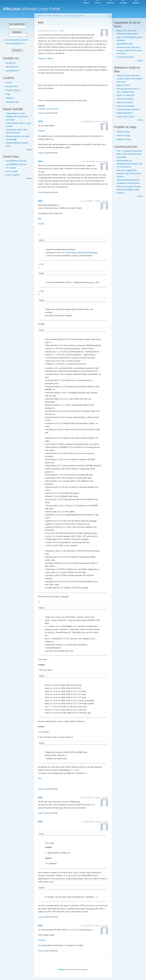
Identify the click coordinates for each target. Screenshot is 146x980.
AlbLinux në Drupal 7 (125, 102)
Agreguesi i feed (12, 102)
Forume (98, 3)
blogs (8, 94)
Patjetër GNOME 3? (125, 113)
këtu (40, 778)
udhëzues (10, 98)
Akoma (29, 150)
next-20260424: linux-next (16, 161)
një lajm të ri (11, 63)
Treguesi (86, 3)
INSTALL (42, 224)
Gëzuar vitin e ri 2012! (126, 117)
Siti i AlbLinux (57, 16)
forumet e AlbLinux (13, 90)
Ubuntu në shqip (123, 136)
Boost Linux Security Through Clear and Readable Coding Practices (128, 190)
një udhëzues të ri (13, 71)
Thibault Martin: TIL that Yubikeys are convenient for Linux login (17, 117)
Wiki (40, 121)
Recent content (12, 86)
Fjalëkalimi (17, 32)
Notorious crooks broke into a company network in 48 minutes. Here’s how (130, 50)
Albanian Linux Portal (31, 9)
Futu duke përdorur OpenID (17, 40)
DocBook (42, 940)
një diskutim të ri (12, 67)
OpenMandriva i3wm (125, 44)
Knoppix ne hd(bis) (46, 59)
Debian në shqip (123, 132)
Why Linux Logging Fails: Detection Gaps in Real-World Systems (129, 173)
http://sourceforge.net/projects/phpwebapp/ (79, 253)
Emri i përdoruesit (17, 24)
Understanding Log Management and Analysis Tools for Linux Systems (130, 164)
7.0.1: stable (11, 168)
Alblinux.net (63, 970)
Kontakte (123, 3)
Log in (40, 113)
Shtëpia (41, 16)
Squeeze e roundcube (126, 106)
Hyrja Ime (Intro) (123, 85)
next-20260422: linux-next (16, 164)
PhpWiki (41, 131)
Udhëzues (110, 3)
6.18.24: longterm (13, 175)
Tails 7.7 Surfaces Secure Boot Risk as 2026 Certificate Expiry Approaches (129, 154)
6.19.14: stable (12, 171)
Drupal (85, 970)
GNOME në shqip (124, 139)
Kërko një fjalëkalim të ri (15, 44)
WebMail (136, 3)
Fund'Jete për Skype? (125, 57)
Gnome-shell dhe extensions (128, 109)
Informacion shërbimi (125, 99)
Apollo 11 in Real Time (126, 95)
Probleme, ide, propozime (73, 16)
